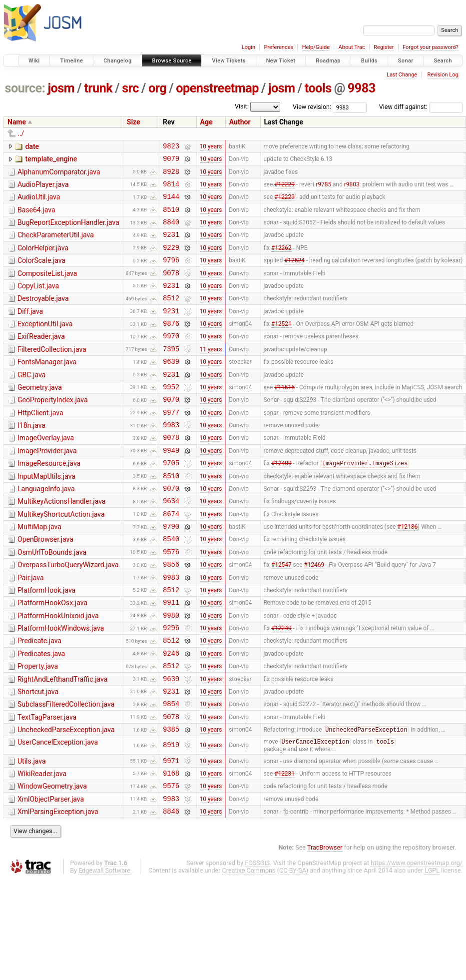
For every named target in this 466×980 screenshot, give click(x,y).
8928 (171, 176)
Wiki (34, 61)
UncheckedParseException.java (66, 799)
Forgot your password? (431, 47)
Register (384, 47)
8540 (171, 586)
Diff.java (30, 331)
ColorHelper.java (43, 260)
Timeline (71, 61)
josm (61, 88)
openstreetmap (217, 88)
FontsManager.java (47, 387)
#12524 (294, 275)
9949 (171, 488)
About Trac (352, 47)
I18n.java (31, 458)
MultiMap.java (39, 572)
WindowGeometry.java (52, 860)
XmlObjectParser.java (51, 875)
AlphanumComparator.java (59, 175)
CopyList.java (38, 302)
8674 (171, 558)
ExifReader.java (41, 359)
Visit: (242, 106)
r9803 (352, 189)
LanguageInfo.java (46, 529)
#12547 (281, 615)
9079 (171, 161)
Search (443, 61)
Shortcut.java (38, 756)
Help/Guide (316, 47)
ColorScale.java (41, 274)
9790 (171, 572)
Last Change (402, 75)
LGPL (432, 949)
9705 (171, 501)
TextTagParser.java (47, 785)
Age (207, 122)
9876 (171, 346)
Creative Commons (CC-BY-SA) (265, 949)
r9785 (323, 189)
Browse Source (172, 61)
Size (134, 122)
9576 (171, 601)
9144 (171, 204)
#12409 (281, 502)
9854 (171, 771)
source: (25, 88)
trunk (98, 88)
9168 (171, 847)
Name (17, 122)
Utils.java (32, 832)
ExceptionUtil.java (45, 345)
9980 (171, 672)
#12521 (281, 346)
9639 (171, 388)
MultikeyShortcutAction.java (61, 558)
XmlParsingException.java (58, 889)
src (130, 88)
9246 (171, 714)
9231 (171, 246)
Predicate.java (39, 699)
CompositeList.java (47, 288)
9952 (171, 417)
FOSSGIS (257, 941)
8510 (171, 218)
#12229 (284, 189)
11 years (211, 374)
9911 (171, 657)
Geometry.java (40, 416)
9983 (362, 88)
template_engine (51, 160)
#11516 (284, 416)
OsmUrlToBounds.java (52, 600)
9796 (171, 275)
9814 (171, 190)
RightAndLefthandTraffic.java (62, 742)
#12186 (407, 573)
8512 (171, 317)
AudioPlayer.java (43, 189)
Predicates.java (41, 714)
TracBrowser (325, 926)
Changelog (117, 61)
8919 (171, 816)
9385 (171, 799)
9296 (171, 686)
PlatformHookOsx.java (52, 657)
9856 (171, 615)
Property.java (38, 728)
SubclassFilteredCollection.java (66, 770)
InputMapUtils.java (46, 515)
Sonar (406, 61)
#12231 (284, 847)
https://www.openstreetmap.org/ (417, 941)
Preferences (278, 47)
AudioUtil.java (39, 203)
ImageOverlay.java (46, 472)
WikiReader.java (42, 846)
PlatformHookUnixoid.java (58, 671)
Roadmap (328, 61)
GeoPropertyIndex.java (53, 430)
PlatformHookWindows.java (61, 685)
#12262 (281, 260)
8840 (171, 232)
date (32, 146)
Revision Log (443, 75)
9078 (171, 289)
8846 (171, 889)
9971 (171, 833)
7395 (171, 374)
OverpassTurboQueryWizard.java (68, 614)
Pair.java (31, 629)
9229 (171, 261)
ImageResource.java (49, 501)
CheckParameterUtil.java (56, 245)
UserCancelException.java (58, 813)
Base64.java (36, 217)
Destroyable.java (43, 316)
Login (248, 47)
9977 (171, 445)
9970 (171, 360)
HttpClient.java (40, 444)
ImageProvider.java (47, 487)
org (157, 88)
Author (240, 122)
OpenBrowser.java (45, 586)
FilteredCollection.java (52, 373)
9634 (171, 544)
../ (21, 133)
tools (318, 88)
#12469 (314, 615)
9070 (171, 431)
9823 (171, 147)
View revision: (312, 107)
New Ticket (281, 61)
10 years (211, 147)
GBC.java (31, 402)
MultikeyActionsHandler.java (61, 543)
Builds (369, 61)
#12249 (281, 686)
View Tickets (229, 61)
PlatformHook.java (46, 643)
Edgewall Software (104, 949)
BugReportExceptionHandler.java (68, 231)
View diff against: (421, 107)
